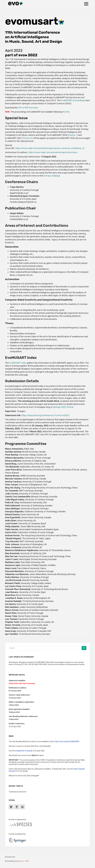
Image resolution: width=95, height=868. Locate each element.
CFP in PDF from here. (28, 108)
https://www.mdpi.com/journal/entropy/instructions (53, 152)
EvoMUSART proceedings (73, 100)
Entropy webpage (52, 176)
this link (66, 112)
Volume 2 (27, 138)
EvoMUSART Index (18, 363)
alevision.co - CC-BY (22, 861)
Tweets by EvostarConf (17, 792)
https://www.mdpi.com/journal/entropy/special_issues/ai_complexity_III (50, 148)
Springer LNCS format (63, 407)
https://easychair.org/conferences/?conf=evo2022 (45, 415)
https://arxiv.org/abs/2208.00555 (67, 741)
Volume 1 (73, 135)
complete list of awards (24, 751)
